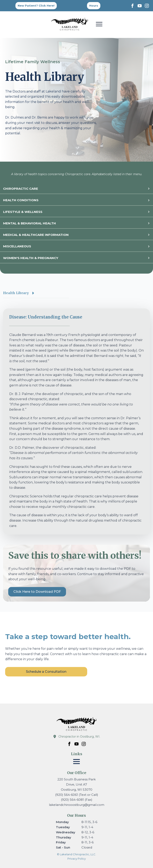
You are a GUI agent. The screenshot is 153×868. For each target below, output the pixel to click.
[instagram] (147, 6)
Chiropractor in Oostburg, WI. (79, 737)
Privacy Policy (77, 859)
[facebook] (132, 6)
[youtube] (140, 6)
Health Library (16, 293)
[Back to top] (94, 6)
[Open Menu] (99, 24)
